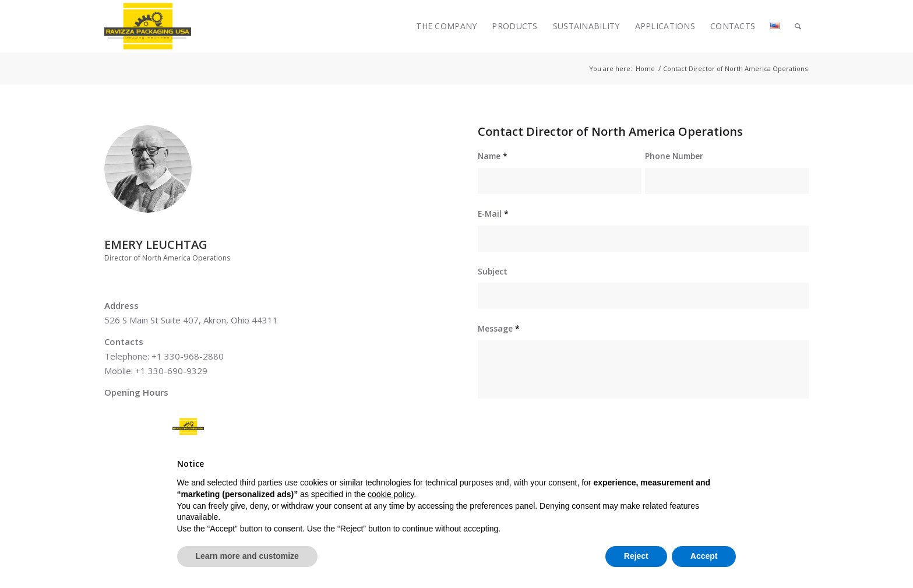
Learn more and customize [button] (247, 556)
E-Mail (493, 214)
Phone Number (674, 156)
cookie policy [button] (391, 494)
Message (499, 328)
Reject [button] (636, 556)
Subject (493, 271)
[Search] (798, 26)
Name (493, 156)
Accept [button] (704, 556)
